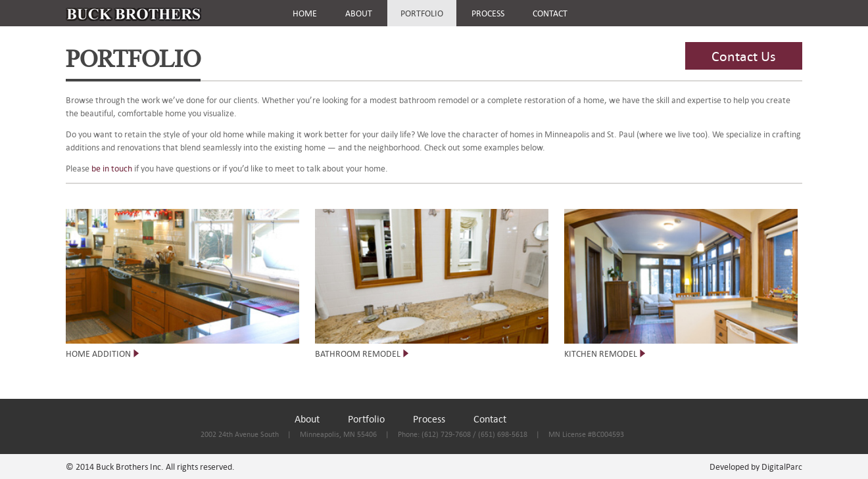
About (307, 419)
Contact (490, 419)
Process (429, 419)
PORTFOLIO (422, 13)
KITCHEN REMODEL (601, 354)
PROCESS (488, 13)
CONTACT (550, 13)
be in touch (111, 168)
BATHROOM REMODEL (358, 354)
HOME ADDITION (98, 354)
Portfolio (366, 419)
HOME (305, 13)
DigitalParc (782, 467)
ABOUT (359, 13)
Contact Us (744, 56)
